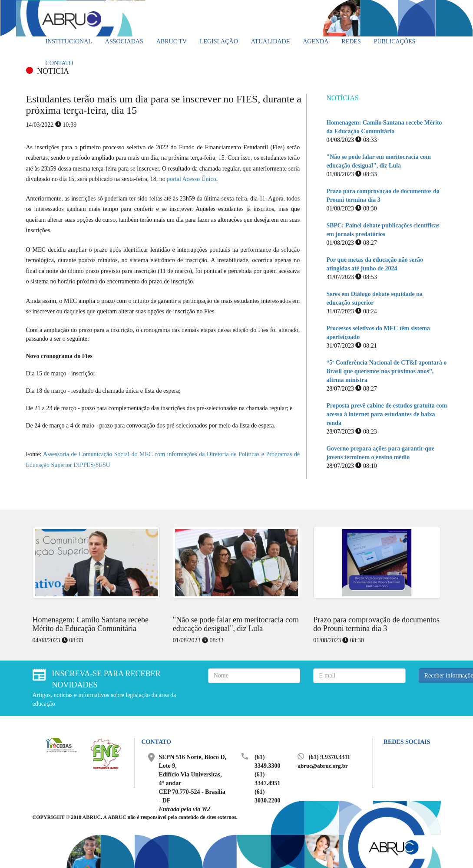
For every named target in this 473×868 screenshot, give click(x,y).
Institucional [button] (69, 41)
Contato (60, 63)
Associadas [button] (124, 41)
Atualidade (270, 41)
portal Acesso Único (192, 179)
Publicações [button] (395, 41)
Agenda (316, 41)
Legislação (219, 41)
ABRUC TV (172, 41)
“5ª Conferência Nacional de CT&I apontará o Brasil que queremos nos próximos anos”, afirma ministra (386, 371)
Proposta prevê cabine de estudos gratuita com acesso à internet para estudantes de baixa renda (387, 414)
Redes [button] (351, 41)
